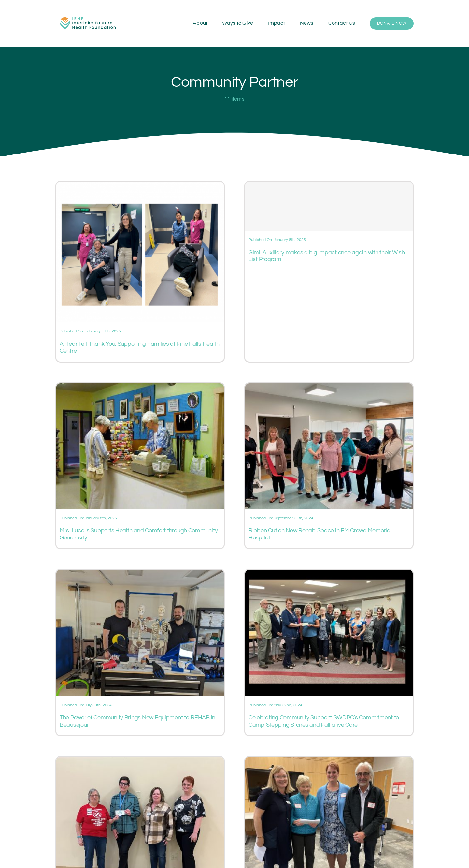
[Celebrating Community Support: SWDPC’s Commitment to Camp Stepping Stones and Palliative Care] (329, 574)
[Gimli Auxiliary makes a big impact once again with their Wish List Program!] (329, 206)
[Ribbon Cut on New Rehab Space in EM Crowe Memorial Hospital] (329, 387)
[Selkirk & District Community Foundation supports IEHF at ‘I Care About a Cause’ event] (329, 761)
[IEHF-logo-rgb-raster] (88, 15)
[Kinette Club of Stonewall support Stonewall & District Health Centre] (140, 761)
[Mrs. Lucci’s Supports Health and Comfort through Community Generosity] (140, 387)
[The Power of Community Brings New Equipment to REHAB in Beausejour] (140, 574)
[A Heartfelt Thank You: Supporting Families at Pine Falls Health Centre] (140, 186)
